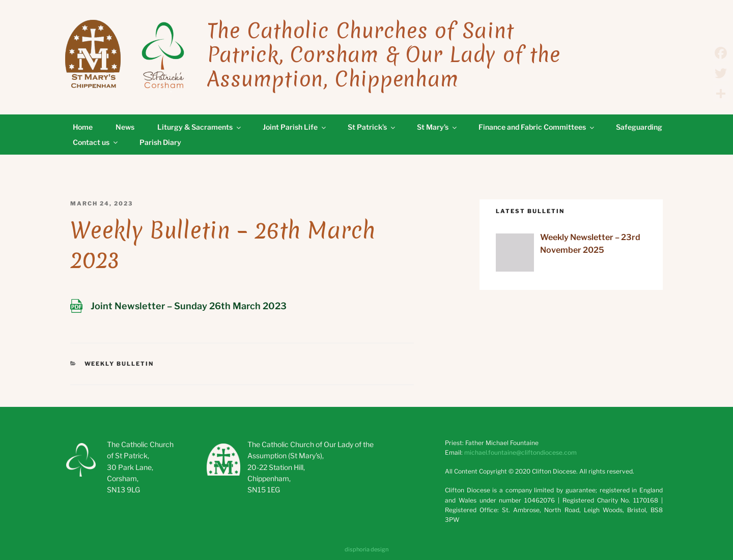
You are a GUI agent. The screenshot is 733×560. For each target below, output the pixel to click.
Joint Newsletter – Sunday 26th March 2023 (189, 306)
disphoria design (366, 549)
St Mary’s (438, 127)
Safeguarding (639, 127)
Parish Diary (160, 142)
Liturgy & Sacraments (200, 127)
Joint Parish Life (295, 127)
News (125, 127)
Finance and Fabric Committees (537, 127)
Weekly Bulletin (119, 364)
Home (83, 127)
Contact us (96, 142)
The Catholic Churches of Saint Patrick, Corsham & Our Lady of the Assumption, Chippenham (384, 55)
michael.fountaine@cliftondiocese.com (520, 452)
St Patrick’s (372, 127)
